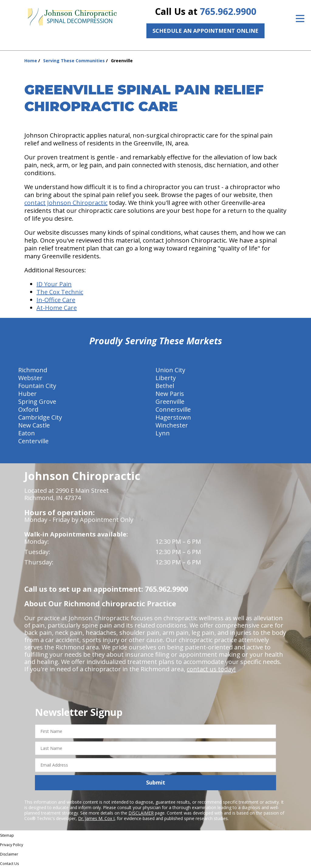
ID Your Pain (54, 284)
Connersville (173, 409)
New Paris (170, 394)
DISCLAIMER (141, 813)
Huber (27, 394)
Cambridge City (40, 417)
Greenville (170, 402)
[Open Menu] (300, 19)
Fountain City (37, 386)
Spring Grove (37, 402)
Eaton (27, 433)
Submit (156, 782)
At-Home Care (57, 308)
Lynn (163, 433)
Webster (30, 378)
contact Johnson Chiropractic (66, 203)
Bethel (165, 386)
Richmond (33, 370)
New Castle (34, 425)
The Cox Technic (60, 292)
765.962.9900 (228, 11)
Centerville (33, 441)
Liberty (166, 378)
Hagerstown (173, 417)
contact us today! (211, 669)
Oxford (28, 409)
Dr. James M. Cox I (96, 818)
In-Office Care (56, 300)
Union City (170, 370)
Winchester (172, 425)
